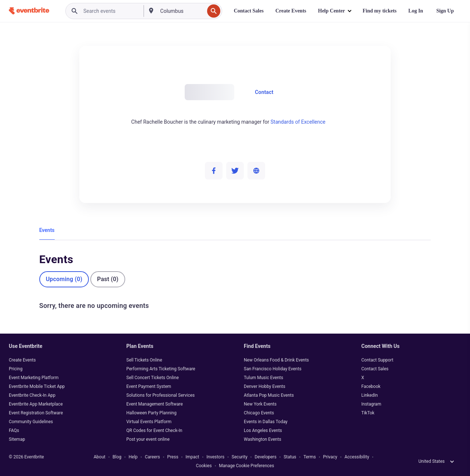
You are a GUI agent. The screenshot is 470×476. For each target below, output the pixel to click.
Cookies (204, 466)
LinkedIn (370, 395)
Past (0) (108, 279)
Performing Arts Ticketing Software (161, 369)
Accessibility (357, 457)
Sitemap (17, 439)
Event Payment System (149, 386)
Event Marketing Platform (34, 378)
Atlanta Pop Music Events (269, 395)
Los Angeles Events (263, 430)
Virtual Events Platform (149, 422)
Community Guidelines (31, 422)
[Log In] (416, 11)
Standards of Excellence (298, 122)
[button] (334, 11)
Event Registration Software (36, 413)
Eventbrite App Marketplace (36, 404)
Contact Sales (375, 369)
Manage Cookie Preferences (246, 466)
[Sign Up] (445, 11)
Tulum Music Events (263, 378)
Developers (265, 457)
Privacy (330, 457)
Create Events (22, 360)
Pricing (16, 369)
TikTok (368, 413)
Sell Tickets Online (144, 360)
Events (47, 230)
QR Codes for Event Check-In (154, 430)
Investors (215, 457)
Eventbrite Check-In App (32, 395)
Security (240, 457)
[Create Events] (291, 11)
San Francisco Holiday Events (273, 369)
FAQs (14, 430)
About (100, 457)
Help (133, 457)
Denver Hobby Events (265, 386)
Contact (264, 92)
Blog (117, 457)
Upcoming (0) (64, 279)
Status (290, 457)
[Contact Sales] (249, 11)
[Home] (29, 11)
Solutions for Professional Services (160, 395)
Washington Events (263, 439)
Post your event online (148, 439)
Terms (310, 457)
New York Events (260, 404)
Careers (152, 457)
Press (173, 457)
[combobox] (181, 11)
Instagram (371, 404)
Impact (192, 457)
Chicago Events (259, 413)
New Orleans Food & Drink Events (276, 360)
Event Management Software (155, 404)
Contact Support (377, 360)
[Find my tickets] (380, 11)
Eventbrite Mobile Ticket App (37, 386)
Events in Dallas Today (266, 422)
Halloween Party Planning (151, 413)
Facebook (371, 386)
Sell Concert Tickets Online (153, 378)
